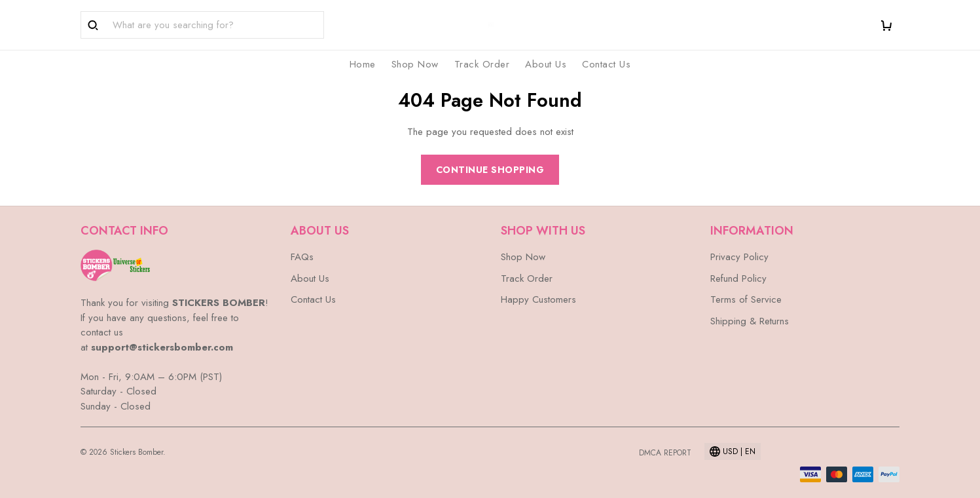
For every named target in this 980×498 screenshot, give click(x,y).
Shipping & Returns (750, 321)
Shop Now (415, 64)
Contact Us (606, 64)
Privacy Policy (739, 257)
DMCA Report (665, 453)
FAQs (302, 257)
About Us (546, 64)
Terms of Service (746, 299)
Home (363, 64)
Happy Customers (538, 299)
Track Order (482, 64)
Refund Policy (738, 278)
